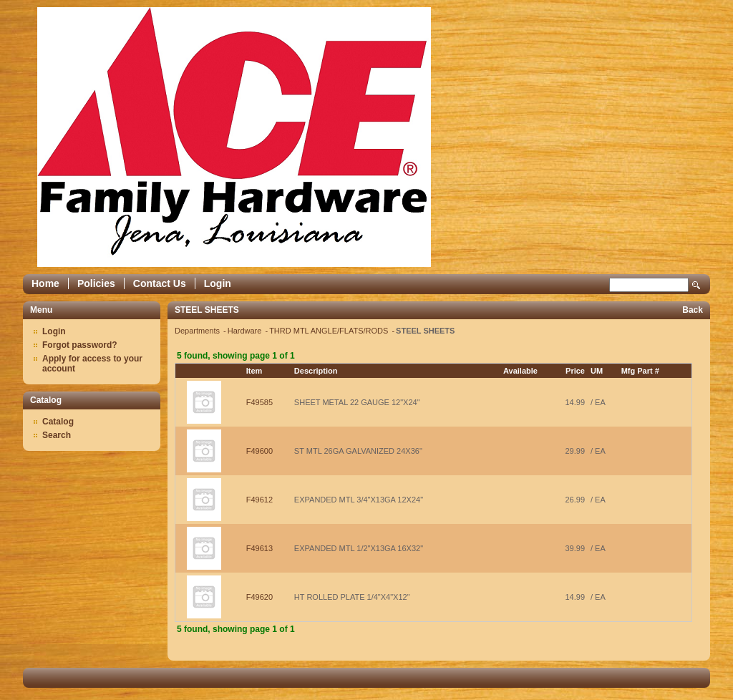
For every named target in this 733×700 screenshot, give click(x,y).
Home (45, 283)
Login (218, 283)
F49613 (259, 548)
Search (696, 285)
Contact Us (160, 283)
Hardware (246, 331)
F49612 (259, 500)
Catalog (58, 422)
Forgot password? (80, 345)
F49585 (259, 402)
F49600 (259, 451)
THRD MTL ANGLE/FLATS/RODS (330, 331)
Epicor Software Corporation (234, 137)
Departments (198, 331)
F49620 (259, 597)
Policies (96, 283)
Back (693, 310)
